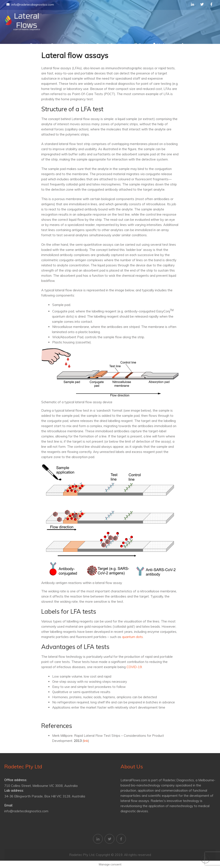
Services (58, 45)
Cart (140, 45)
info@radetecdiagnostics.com (30, 5)
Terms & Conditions (112, 45)
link (86, 741)
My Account (164, 45)
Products (37, 45)
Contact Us (80, 45)
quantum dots (132, 637)
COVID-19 (134, 667)
